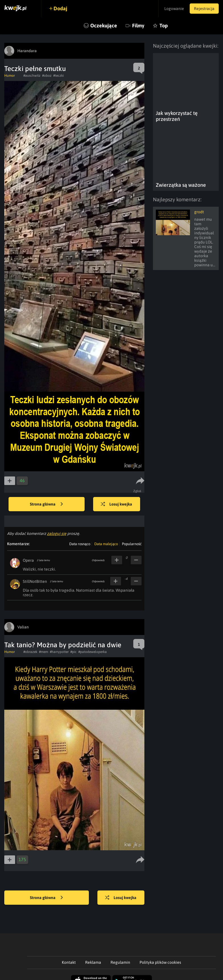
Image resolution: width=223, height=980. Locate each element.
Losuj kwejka (116, 504)
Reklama (93, 962)
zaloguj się (57, 533)
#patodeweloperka (93, 652)
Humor (10, 76)
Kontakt (69, 962)
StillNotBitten (35, 581)
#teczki (59, 76)
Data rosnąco (80, 544)
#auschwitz (32, 76)
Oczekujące (104, 26)
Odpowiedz (98, 560)
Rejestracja (204, 9)
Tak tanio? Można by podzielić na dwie (63, 645)
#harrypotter (59, 652)
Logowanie (174, 9)
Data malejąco (106, 544)
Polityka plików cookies (160, 962)
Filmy (138, 26)
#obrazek (30, 652)
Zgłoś (137, 491)
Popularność (132, 544)
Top (164, 26)
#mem (44, 652)
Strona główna (46, 504)
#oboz (47, 76)
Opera (28, 560)
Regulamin (120, 962)
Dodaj (60, 8)
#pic (73, 652)
